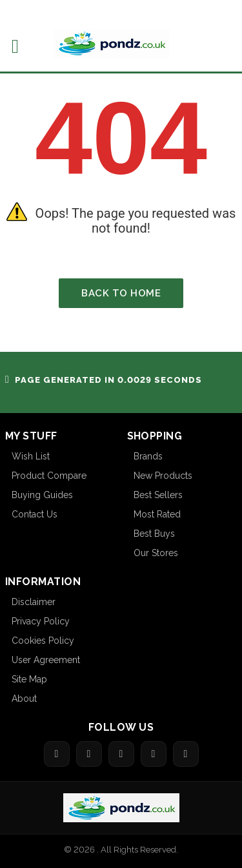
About (24, 699)
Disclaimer (34, 602)
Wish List (31, 456)
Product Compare (49, 476)
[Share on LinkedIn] (186, 754)
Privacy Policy (41, 621)
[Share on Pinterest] (154, 754)
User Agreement (46, 660)
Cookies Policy (43, 641)
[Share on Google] (121, 754)
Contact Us (35, 514)
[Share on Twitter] (89, 754)
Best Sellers (158, 495)
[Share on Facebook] (57, 754)
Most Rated (157, 514)
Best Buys (154, 534)
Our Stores (156, 553)
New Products (163, 476)
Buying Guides (42, 495)
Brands (148, 456)
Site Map (29, 679)
